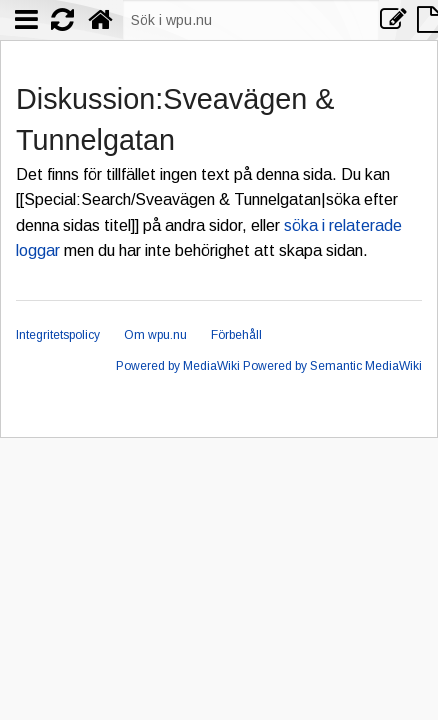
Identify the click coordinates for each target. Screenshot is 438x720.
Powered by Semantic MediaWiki (332, 366)
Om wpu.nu (155, 335)
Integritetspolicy (58, 335)
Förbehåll (236, 335)
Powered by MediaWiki (178, 366)
